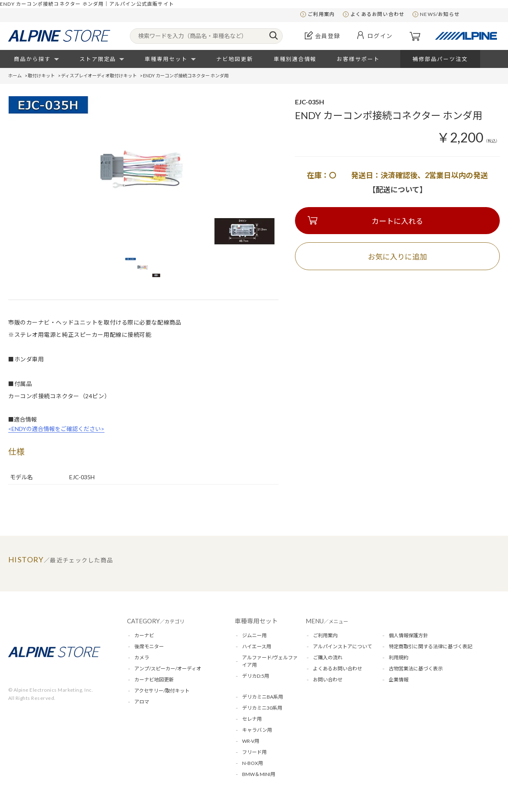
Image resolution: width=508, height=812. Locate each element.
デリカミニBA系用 (263, 697)
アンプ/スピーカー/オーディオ (168, 669)
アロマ (142, 702)
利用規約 (399, 657)
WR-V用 (251, 741)
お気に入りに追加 (397, 257)
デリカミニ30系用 (262, 708)
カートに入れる (397, 221)
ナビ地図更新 (235, 59)
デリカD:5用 (256, 676)
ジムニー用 (254, 635)
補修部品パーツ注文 (440, 59)
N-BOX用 (253, 763)
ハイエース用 (257, 646)
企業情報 (399, 680)
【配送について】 (398, 189)
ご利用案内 (321, 14)
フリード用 (254, 752)
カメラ (142, 657)
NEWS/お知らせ (440, 14)
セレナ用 (252, 719)
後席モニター (149, 646)
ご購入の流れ (328, 657)
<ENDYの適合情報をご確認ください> (56, 429)
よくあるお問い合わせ (377, 14)
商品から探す (32, 59)
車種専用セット (166, 59)
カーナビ (144, 635)
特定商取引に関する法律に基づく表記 (431, 646)
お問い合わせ (328, 680)
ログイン (380, 36)
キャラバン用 (257, 730)
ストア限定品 (98, 59)
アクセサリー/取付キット (162, 691)
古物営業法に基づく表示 (416, 669)
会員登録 (328, 36)
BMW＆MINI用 (259, 774)
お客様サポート (358, 59)
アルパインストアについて (342, 646)
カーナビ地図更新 (154, 680)
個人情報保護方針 (408, 635)
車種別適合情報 (295, 59)
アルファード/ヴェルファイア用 (270, 661)
